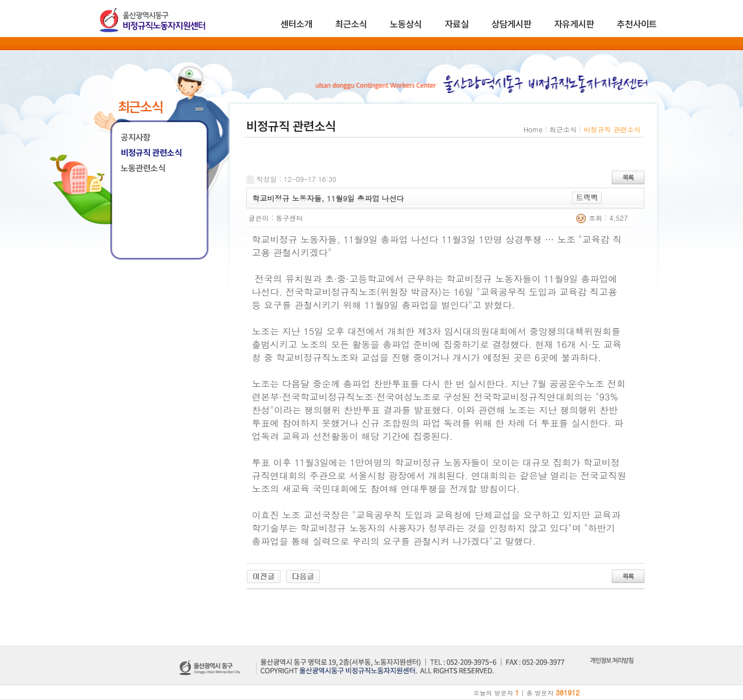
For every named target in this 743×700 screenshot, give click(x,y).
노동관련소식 (143, 168)
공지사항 (136, 137)
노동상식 (406, 24)
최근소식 (351, 24)
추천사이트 (637, 24)
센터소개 (297, 24)
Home (533, 129)
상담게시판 (511, 24)
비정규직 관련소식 (151, 153)
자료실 (457, 24)
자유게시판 (574, 24)
